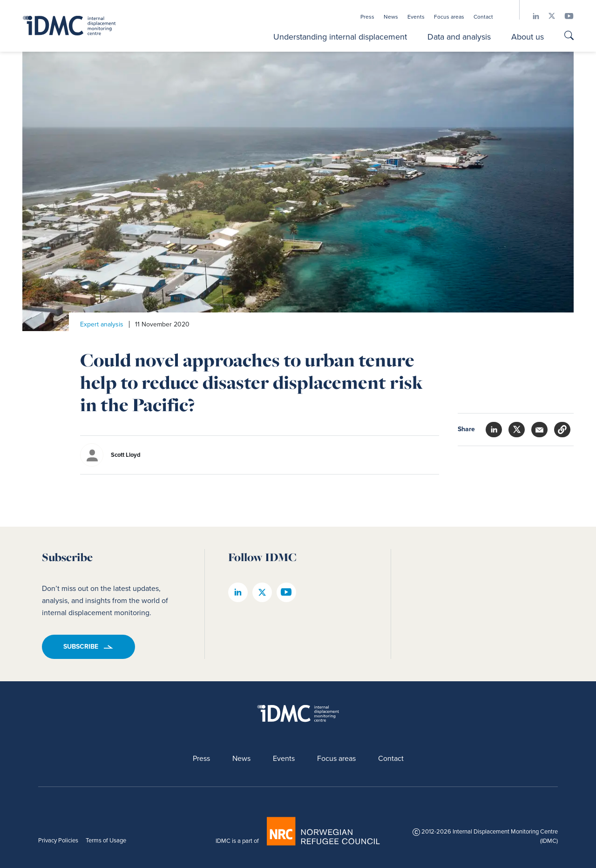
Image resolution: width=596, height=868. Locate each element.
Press (367, 17)
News (391, 17)
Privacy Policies (58, 840)
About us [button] (528, 37)
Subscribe (81, 647)
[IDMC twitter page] (547, 16)
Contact (483, 17)
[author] (185, 455)
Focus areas (449, 17)
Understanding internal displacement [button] (340, 37)
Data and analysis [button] (459, 37)
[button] (562, 430)
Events (416, 17)
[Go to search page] (569, 37)
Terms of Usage (106, 840)
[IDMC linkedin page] (531, 16)
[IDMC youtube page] (564, 16)
